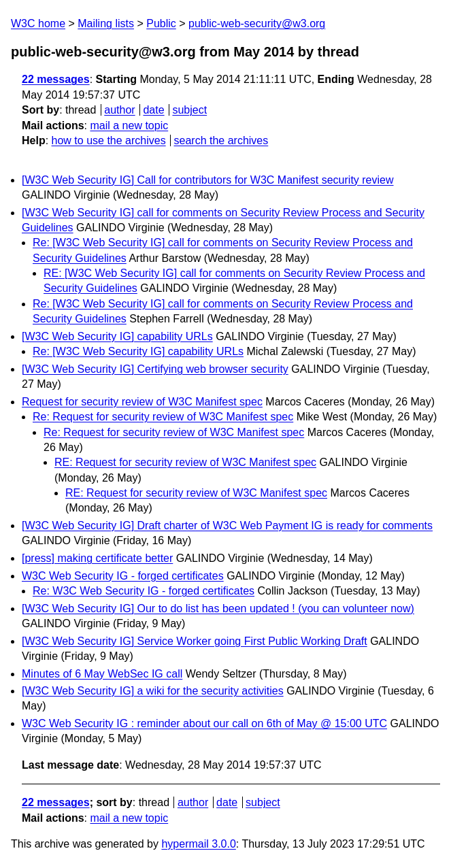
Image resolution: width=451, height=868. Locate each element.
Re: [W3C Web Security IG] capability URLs (138, 351)
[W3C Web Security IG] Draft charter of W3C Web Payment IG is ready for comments (227, 525)
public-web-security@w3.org (257, 23)
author (119, 110)
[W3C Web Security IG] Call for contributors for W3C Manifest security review (208, 180)
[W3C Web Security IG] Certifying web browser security (155, 369)
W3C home (38, 23)
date (153, 110)
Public (161, 23)
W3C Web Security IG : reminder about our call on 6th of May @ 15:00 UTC (204, 723)
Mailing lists (106, 23)
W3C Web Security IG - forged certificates (123, 576)
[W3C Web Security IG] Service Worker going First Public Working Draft (195, 641)
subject (189, 110)
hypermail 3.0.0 (198, 844)
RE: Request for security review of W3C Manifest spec (185, 462)
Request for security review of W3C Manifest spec (142, 402)
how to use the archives (109, 140)
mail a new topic (129, 126)
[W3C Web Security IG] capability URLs (117, 336)
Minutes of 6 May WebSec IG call (102, 674)
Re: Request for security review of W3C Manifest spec (163, 417)
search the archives (221, 140)
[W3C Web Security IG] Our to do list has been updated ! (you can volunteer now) (218, 608)
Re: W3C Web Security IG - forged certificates (144, 591)
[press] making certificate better (97, 558)
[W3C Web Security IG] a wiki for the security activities (153, 691)
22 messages (56, 79)
